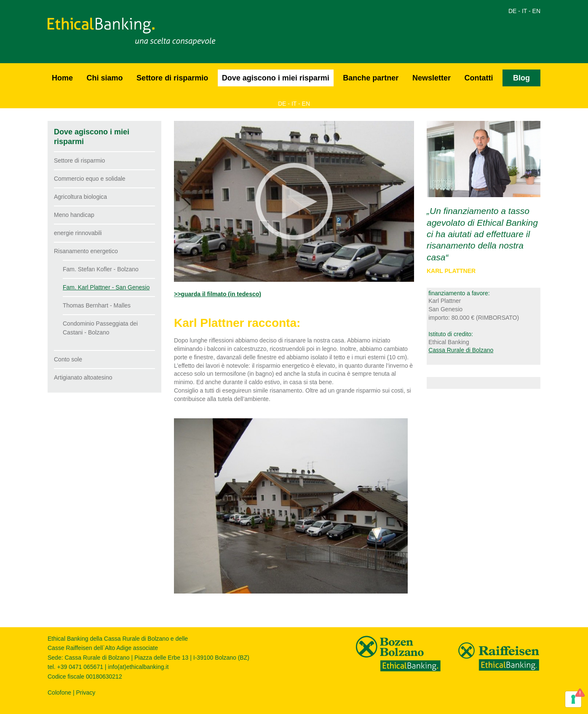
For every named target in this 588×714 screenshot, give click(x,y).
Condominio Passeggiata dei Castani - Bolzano (100, 328)
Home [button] (62, 78)
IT (524, 11)
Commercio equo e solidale (90, 179)
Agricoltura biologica (80, 197)
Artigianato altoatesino (83, 377)
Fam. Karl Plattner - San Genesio (106, 287)
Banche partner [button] (371, 78)
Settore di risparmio (79, 160)
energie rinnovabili (78, 233)
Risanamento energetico (86, 251)
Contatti (478, 78)
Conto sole (68, 359)
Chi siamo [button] (105, 78)
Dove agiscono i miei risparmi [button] (276, 78)
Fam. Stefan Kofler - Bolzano (101, 269)
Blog (521, 78)
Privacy (86, 693)
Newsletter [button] (432, 78)
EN (536, 11)
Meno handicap (74, 215)
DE (512, 11)
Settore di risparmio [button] (172, 78)
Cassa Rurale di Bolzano (461, 350)
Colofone (59, 693)
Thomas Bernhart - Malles (97, 305)
